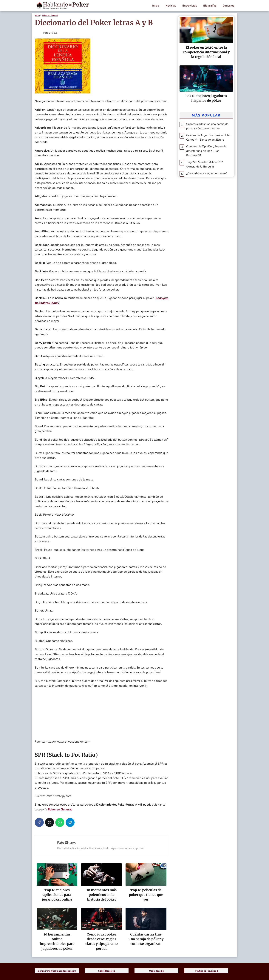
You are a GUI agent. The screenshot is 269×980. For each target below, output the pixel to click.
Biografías (210, 6)
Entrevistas (190, 6)
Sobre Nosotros (107, 971)
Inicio (156, 6)
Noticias (171, 6)
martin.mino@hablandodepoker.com (57, 971)
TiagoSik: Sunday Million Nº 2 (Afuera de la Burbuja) (205, 164)
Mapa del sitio (156, 971)
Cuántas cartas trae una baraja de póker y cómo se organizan (207, 126)
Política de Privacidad (206, 971)
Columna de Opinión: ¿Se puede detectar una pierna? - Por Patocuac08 (206, 151)
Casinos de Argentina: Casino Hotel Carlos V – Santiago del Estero (208, 137)
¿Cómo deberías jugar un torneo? (207, 173)
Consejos (228, 6)
